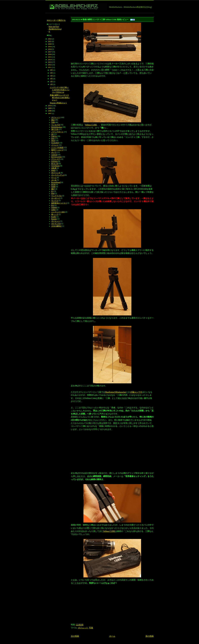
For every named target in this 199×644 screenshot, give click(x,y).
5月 (51, 76)
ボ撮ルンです (136, 392)
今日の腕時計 (56, 226)
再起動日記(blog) (55, 29)
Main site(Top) (54, 27)
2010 (50, 106)
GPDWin (54, 161)
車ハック (55, 214)
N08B (53, 187)
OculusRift (55, 143)
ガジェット (83, 628)
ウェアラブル (56, 196)
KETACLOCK (56, 157)
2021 (50, 41)
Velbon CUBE (91, 125)
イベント (55, 145)
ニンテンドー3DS (58, 212)
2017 (50, 52)
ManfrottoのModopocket (116, 392)
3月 (51, 82)
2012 (50, 65)
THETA (54, 136)
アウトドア (56, 159)
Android (54, 155)
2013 (50, 62)
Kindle (54, 217)
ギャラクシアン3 (58, 175)
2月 (51, 84)
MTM (53, 184)
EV (52, 191)
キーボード (56, 198)
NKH (53, 141)
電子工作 (55, 129)
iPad (53, 193)
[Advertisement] (98, 14)
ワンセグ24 (56, 125)
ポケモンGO (56, 224)
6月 (51, 73)
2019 (50, 47)
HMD (53, 170)
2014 (50, 60)
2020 (50, 44)
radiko (54, 210)
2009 (50, 108)
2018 (50, 49)
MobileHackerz (57, 127)
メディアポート (57, 132)
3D (52, 134)
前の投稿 (150, 636)
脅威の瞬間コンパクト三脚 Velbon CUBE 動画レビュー (60, 98)
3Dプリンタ (56, 173)
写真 (91, 628)
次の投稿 (75, 636)
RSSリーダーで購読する (56, 20)
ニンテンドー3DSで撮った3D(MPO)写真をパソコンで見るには (60, 90)
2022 (50, 39)
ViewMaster (56, 166)
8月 (51, 70)
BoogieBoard (56, 182)
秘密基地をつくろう (59, 203)
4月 (51, 79)
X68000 (54, 208)
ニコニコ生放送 (57, 148)
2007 (50, 113)
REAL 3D (55, 164)
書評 (53, 189)
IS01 (53, 138)
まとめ (54, 180)
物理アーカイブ (57, 150)
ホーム (112, 636)
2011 (50, 67)
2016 (50, 54)
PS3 (53, 205)
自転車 (54, 168)
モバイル (55, 201)
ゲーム (54, 178)
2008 (50, 111)
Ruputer (54, 219)
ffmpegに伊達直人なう (58, 103)
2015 (50, 57)
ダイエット (56, 221)
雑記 (53, 120)
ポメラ (54, 152)
